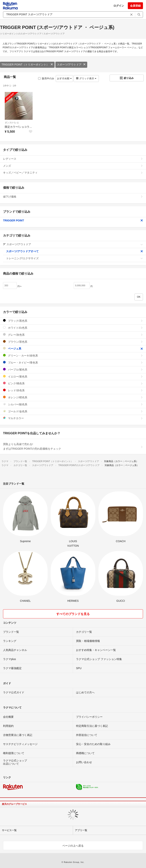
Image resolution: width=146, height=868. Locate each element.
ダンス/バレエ (12, 123)
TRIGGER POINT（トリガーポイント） (27, 65)
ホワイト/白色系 (73, 328)
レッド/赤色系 (73, 390)
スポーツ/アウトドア (71, 65)
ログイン (119, 6)
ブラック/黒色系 (73, 321)
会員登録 (135, 6)
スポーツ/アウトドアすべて (75, 251)
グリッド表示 (86, 78)
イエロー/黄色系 (73, 376)
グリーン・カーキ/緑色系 (73, 355)
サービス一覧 (9, 830)
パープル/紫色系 (73, 369)
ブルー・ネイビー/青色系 (73, 362)
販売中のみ (46, 78)
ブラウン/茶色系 (73, 342)
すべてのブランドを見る (73, 614)
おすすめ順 (64, 78)
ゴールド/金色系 (73, 411)
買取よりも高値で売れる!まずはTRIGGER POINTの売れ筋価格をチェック (73, 446)
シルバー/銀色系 (73, 404)
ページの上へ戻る (73, 846)
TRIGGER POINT (73, 220)
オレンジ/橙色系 (73, 397)
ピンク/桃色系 (73, 383)
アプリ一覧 (81, 830)
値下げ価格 (73, 197)
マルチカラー (73, 418)
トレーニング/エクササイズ (75, 258)
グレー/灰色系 (73, 335)
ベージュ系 (73, 348)
